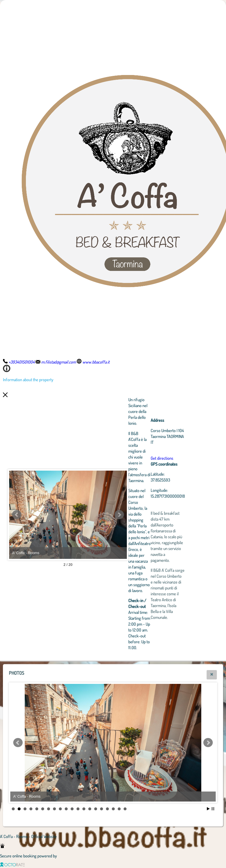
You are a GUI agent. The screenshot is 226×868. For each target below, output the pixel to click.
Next (119, 515)
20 (125, 809)
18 (113, 809)
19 (119, 809)
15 (96, 809)
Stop (213, 809)
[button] (212, 675)
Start (208, 809)
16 (102, 809)
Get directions (162, 458)
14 (90, 809)
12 (78, 809)
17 (107, 809)
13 (84, 809)
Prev (17, 515)
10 (66, 809)
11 (72, 809)
